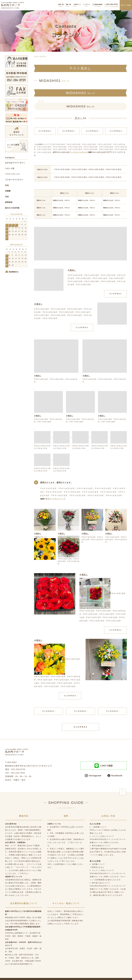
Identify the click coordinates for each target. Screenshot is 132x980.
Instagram (93, 776)
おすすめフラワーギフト (15, 163)
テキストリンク (59, 499)
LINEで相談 (104, 766)
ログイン (88, 5)
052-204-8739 (112, 5)
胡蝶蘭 (8, 191)
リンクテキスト (45, 131)
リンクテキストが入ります (79, 152)
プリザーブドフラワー (14, 180)
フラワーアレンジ (12, 174)
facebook (115, 776)
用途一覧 (68, 5)
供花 (7, 185)
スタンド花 (10, 168)
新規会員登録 (98, 5)
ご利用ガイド (77, 5)
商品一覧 (61, 5)
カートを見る (127, 5)
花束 (7, 197)
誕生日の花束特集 (12, 208)
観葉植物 (9, 202)
